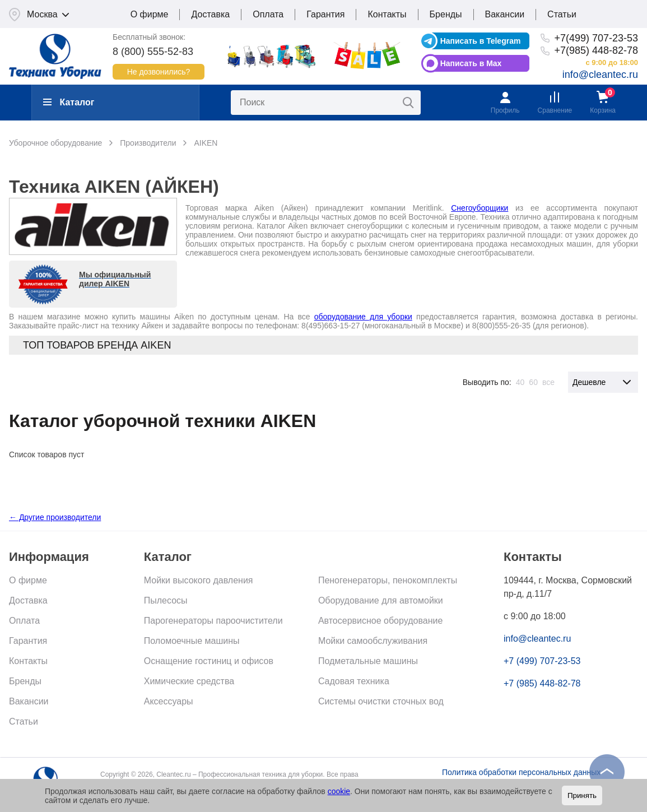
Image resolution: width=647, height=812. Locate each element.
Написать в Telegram (481, 41)
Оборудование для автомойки (381, 600)
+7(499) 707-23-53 (596, 38)
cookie (339, 791)
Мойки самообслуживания (373, 641)
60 (533, 382)
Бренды (446, 14)
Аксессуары (169, 701)
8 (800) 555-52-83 (153, 52)
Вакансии (505, 14)
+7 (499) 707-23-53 (542, 661)
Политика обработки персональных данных (521, 772)
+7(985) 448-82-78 (596, 50)
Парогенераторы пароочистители (213, 621)
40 (520, 382)
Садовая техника (354, 681)
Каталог (69, 102)
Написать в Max (471, 63)
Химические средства (189, 681)
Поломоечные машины (192, 641)
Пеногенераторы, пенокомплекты (388, 580)
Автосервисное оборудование (380, 621)
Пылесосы (166, 600)
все (548, 382)
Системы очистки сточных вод (381, 701)
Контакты (387, 14)
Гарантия (325, 14)
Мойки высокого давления (199, 580)
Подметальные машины (368, 661)
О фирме (150, 14)
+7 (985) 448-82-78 (542, 683)
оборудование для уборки (363, 317)
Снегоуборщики (480, 208)
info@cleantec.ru (600, 75)
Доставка (210, 14)
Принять (582, 795)
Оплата (268, 14)
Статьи (562, 14)
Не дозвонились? (159, 72)
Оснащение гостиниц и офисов (209, 661)
